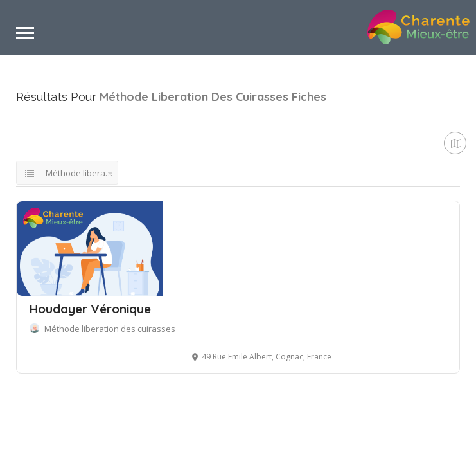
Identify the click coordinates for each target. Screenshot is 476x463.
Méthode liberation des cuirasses (110, 329)
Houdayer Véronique (90, 309)
